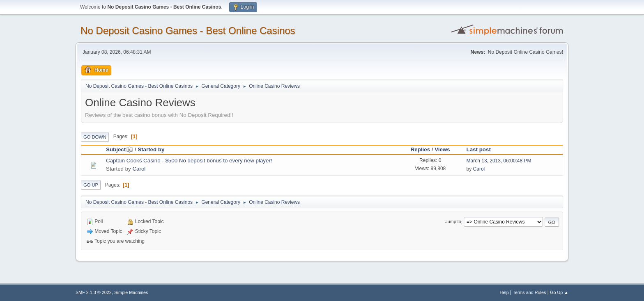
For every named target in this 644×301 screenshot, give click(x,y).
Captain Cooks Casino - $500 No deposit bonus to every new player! (189, 161)
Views (442, 149)
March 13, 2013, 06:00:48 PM (499, 161)
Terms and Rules (530, 292)
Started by (151, 149)
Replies (420, 149)
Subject (120, 149)
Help (504, 292)
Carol (139, 169)
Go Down (95, 137)
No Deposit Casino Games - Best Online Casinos (188, 31)
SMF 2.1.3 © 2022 (94, 292)
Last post (479, 149)
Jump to (453, 222)
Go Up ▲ (559, 292)
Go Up (91, 185)
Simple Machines (131, 292)
